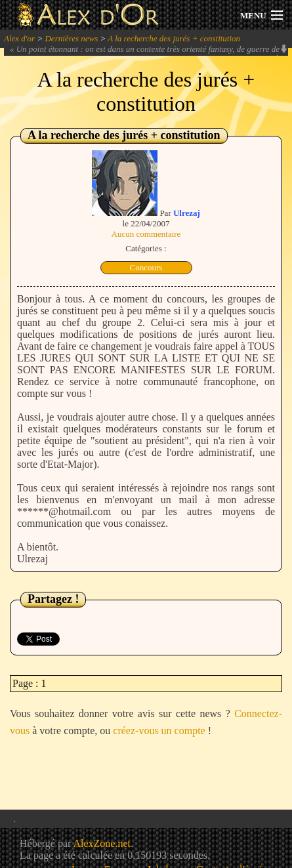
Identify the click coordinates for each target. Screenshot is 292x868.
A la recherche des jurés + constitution (174, 38)
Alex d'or (19, 38)
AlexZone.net (102, 843)
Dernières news (71, 38)
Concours (146, 267)
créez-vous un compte (159, 731)
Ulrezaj (187, 213)
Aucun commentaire (146, 234)
